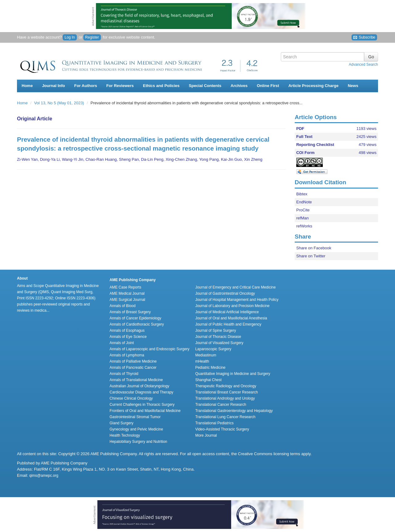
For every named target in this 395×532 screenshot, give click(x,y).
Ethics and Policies (161, 86)
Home (27, 86)
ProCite (303, 210)
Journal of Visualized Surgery (219, 343)
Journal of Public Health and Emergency (228, 324)
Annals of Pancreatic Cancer (133, 368)
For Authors (86, 86)
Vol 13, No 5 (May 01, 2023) (60, 103)
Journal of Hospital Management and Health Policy (237, 300)
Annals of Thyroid (124, 374)
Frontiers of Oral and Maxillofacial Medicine (145, 411)
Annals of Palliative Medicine (133, 361)
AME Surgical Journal (127, 300)
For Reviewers (120, 86)
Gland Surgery (121, 423)
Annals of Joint (122, 343)
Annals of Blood (123, 306)
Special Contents (205, 86)
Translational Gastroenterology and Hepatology (234, 411)
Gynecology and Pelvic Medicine (136, 429)
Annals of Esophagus (127, 330)
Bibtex (302, 194)
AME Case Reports (125, 287)
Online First (268, 86)
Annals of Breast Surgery (130, 312)
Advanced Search (363, 64)
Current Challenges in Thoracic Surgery (142, 405)
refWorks (304, 226)
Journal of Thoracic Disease (218, 337)
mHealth (202, 361)
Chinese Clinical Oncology (131, 398)
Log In (70, 37)
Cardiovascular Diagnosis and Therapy (141, 392)
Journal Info (53, 86)
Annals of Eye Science (128, 337)
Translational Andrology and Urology (225, 398)
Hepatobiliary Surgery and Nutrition (138, 442)
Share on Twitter (311, 256)
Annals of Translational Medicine (136, 380)
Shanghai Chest (208, 380)
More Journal (206, 435)
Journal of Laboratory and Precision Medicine (233, 306)
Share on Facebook (314, 248)
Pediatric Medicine (210, 368)
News (353, 86)
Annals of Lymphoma (127, 355)
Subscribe (364, 37)
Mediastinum (206, 355)
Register (92, 37)
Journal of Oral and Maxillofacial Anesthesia (231, 318)
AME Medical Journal (127, 293)
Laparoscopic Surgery (213, 349)
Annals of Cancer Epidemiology (135, 318)
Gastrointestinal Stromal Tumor (135, 417)
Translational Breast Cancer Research (227, 392)
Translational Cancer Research (221, 405)
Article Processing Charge (313, 86)
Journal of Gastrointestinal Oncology (225, 293)
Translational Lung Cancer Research (225, 417)
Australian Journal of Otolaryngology (139, 386)
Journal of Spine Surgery (216, 330)
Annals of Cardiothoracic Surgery (137, 324)
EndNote (304, 202)
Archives (239, 86)
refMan (302, 218)
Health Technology (125, 435)
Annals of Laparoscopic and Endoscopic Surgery (150, 349)
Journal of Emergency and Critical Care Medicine (236, 287)
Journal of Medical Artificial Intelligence (227, 312)
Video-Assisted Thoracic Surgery (222, 429)
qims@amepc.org (44, 476)
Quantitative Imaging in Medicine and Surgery (233, 374)
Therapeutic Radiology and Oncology (226, 386)
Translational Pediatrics (214, 423)
